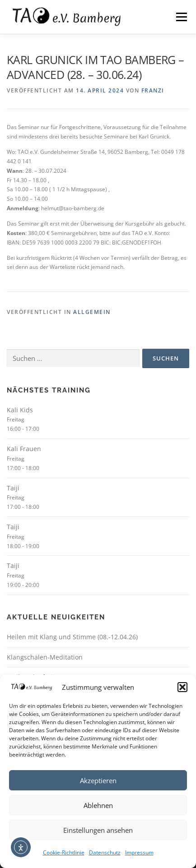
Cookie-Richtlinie (64, 852)
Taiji (13, 488)
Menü (181, 17)
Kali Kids (20, 410)
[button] (182, 687)
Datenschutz (105, 852)
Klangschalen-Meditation (45, 657)
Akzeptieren (98, 780)
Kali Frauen (24, 449)
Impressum (139, 852)
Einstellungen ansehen (98, 830)
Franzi (153, 90)
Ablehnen (98, 805)
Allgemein (92, 312)
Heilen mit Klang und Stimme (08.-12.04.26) (72, 637)
